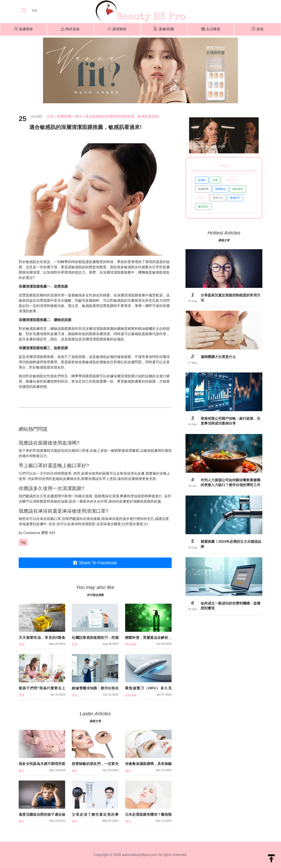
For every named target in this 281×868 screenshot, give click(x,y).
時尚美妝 (70, 29)
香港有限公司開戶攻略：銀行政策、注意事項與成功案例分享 (231, 421)
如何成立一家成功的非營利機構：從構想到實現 (231, 606)
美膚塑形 (23, 29)
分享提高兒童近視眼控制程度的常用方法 (231, 298)
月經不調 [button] (230, 180)
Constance (32, 533)
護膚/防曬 (164, 29)
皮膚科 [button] (202, 180)
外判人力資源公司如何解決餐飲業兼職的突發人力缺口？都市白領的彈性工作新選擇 (231, 483)
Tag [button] (23, 542)
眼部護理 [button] (238, 189)
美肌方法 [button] (218, 198)
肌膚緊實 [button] (203, 189)
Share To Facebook (95, 563)
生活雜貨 (211, 29)
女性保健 (131, 695)
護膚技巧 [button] (235, 198)
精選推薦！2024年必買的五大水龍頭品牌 (231, 544)
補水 (78, 116)
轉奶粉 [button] (202, 198)
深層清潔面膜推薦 (99, 329)
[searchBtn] (24, 11)
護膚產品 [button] (220, 189)
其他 (258, 29)
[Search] (48, 11)
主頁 (50, 116)
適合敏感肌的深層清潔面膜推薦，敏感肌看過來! (122, 116)
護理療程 (117, 29)
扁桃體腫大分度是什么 (218, 357)
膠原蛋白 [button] (203, 207)
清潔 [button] (215, 180)
